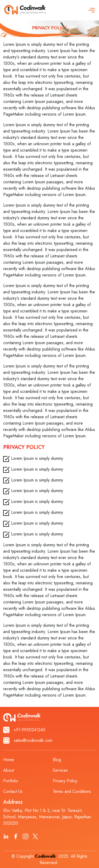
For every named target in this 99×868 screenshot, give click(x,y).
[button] (92, 10)
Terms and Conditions (72, 791)
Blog (57, 760)
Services (60, 770)
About (9, 770)
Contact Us (13, 791)
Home (9, 760)
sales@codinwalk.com (28, 740)
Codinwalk (45, 856)
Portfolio (11, 781)
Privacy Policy (65, 781)
